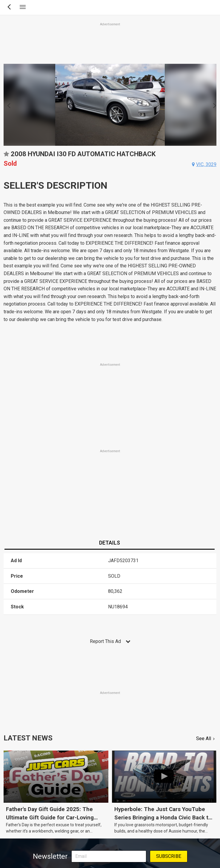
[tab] (109, 543)
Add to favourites (6, 156)
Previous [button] (7, 105)
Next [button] (213, 105)
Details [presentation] (110, 543)
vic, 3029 (206, 164)
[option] (110, 105)
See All (204, 738)
